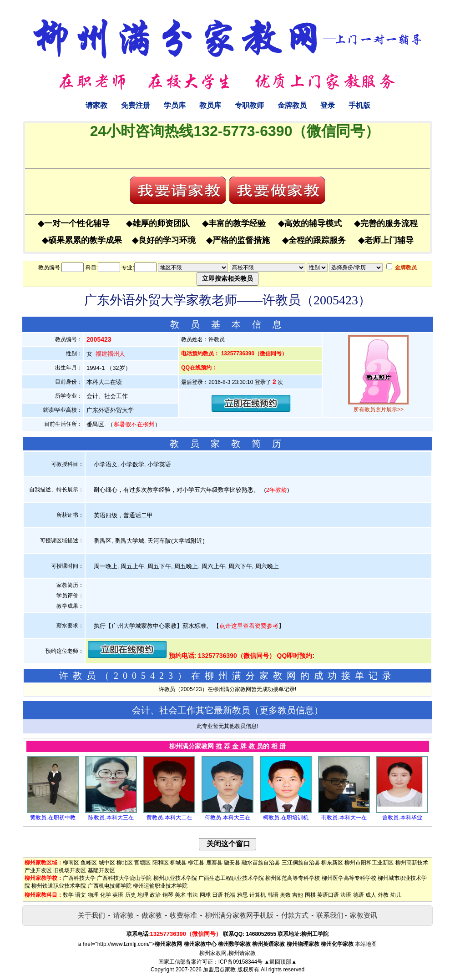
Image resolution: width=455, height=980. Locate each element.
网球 (205, 895)
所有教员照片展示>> (379, 409)
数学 (68, 895)
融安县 (232, 863)
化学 (106, 895)
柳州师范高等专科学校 (293, 878)
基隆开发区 (101, 870)
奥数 (285, 895)
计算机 (258, 895)
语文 (81, 895)
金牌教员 (292, 105)
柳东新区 (332, 863)
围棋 (310, 895)
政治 (155, 895)
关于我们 (91, 915)
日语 (217, 895)
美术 (180, 895)
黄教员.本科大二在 (169, 818)
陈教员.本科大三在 (111, 818)
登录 (328, 105)
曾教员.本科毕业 (402, 818)
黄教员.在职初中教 (53, 818)
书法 (192, 895)
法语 (346, 895)
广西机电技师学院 (110, 886)
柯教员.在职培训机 (286, 818)
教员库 (210, 105)
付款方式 (295, 915)
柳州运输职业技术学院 (160, 886)
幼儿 (396, 895)
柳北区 (125, 863)
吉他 (298, 895)
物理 (93, 895)
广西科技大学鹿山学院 (124, 878)
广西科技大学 (79, 878)
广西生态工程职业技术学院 (231, 878)
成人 (371, 895)
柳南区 (71, 863)
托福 (230, 895)
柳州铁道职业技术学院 (59, 886)
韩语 (273, 895)
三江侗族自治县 (301, 863)
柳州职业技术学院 (175, 878)
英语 (118, 895)
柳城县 (178, 863)
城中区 (107, 863)
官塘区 (142, 863)
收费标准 (183, 915)
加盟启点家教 (219, 970)
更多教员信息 (287, 710)
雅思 (243, 895)
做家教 (152, 915)
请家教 (96, 105)
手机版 (359, 105)
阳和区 (161, 863)
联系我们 (330, 915)
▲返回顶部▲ (280, 962)
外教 (383, 895)
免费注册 (136, 105)
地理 (143, 895)
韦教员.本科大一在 (344, 818)
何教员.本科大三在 (227, 818)
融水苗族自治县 (261, 863)
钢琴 (168, 895)
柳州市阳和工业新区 (369, 863)
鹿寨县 (214, 863)
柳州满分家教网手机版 (239, 915)
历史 (131, 895)
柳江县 (196, 863)
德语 (359, 895)
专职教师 (249, 105)
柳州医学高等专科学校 (349, 878)
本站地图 (366, 944)
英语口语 (328, 895)
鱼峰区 (89, 863)
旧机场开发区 (70, 870)
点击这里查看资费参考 (249, 626)
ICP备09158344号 (240, 962)
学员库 (175, 105)
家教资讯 (364, 915)
